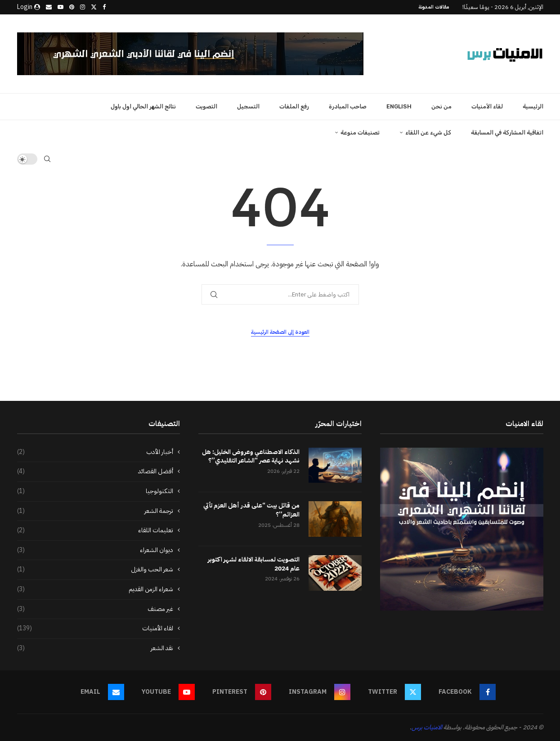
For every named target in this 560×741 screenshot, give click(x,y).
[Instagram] (83, 7)
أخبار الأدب (95, 452)
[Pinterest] (72, 7)
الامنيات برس (427, 727)
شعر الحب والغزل (95, 570)
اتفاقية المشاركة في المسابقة (507, 132)
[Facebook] (104, 7)
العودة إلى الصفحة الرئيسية (280, 332)
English (399, 106)
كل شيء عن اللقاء (428, 132)
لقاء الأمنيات (487, 106)
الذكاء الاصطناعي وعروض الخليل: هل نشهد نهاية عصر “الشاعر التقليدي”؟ (251, 456)
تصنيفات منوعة (360, 132)
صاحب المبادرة (348, 106)
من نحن (441, 106)
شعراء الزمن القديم (95, 589)
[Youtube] (60, 7)
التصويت (206, 106)
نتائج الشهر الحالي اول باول (143, 106)
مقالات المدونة (434, 7)
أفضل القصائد (95, 472)
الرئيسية (533, 106)
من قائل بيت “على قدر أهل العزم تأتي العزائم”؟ (251, 510)
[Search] (47, 159)
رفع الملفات (294, 106)
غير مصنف (95, 609)
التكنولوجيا (95, 491)
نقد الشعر (95, 648)
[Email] (49, 7)
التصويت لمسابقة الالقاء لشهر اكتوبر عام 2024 (254, 564)
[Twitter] (94, 7)
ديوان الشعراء (95, 550)
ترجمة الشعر (95, 511)
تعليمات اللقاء (95, 530)
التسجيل (248, 106)
